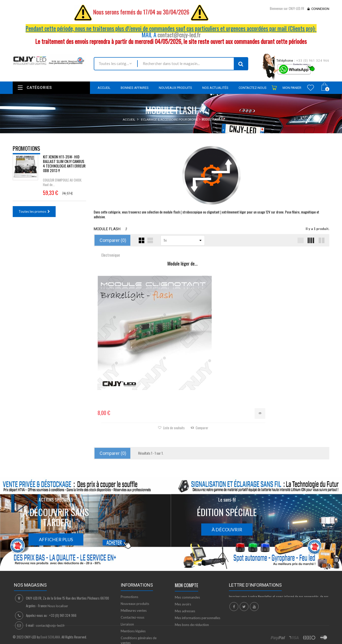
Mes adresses (185, 568)
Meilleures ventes (134, 567)
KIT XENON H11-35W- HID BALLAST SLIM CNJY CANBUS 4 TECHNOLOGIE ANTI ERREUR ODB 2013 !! (64, 167)
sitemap (127, 613)
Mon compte (186, 542)
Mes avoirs (183, 561)
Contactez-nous (133, 574)
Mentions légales (133, 588)
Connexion (320, 9)
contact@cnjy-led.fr (179, 35)
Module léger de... (133, 264)
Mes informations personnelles (198, 574)
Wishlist (311, 88)
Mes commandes (187, 554)
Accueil (129, 119)
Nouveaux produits (135, 560)
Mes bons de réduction (192, 581)
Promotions (26, 148)
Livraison (127, 581)
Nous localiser (58, 563)
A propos (128, 606)
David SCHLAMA (50, 641)
